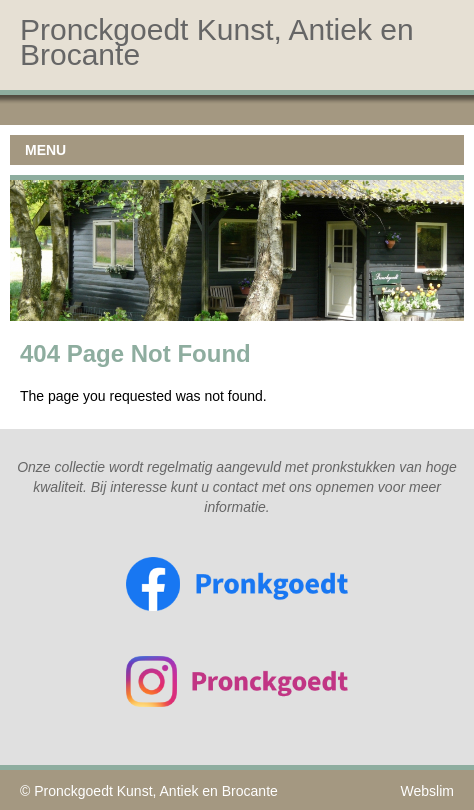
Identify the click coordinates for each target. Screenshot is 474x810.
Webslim (427, 791)
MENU (45, 150)
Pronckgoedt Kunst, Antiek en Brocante (156, 791)
